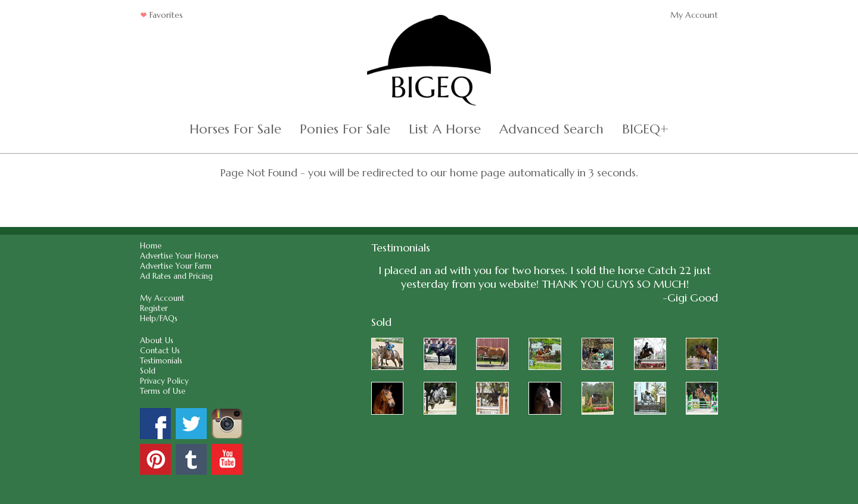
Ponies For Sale (345, 129)
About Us (157, 340)
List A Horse (445, 129)
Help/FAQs (159, 318)
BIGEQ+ (645, 129)
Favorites (161, 15)
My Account (694, 15)
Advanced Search (551, 129)
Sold (148, 371)
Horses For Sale (235, 129)
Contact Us (160, 351)
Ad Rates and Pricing (176, 276)
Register (154, 308)
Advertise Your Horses (179, 256)
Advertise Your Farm (176, 266)
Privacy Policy (164, 381)
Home (151, 246)
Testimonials (161, 361)
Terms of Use (163, 391)
